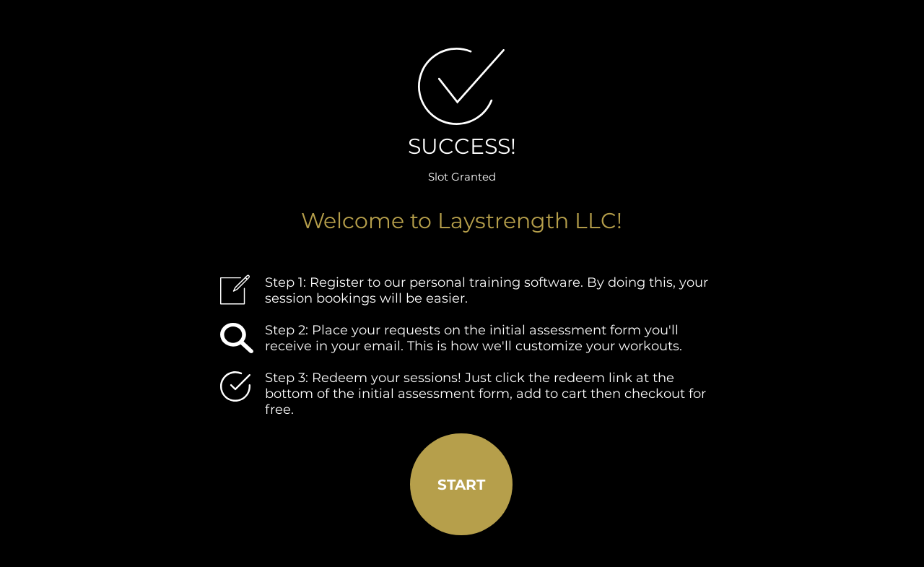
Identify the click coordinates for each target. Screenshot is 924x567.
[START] (461, 484)
